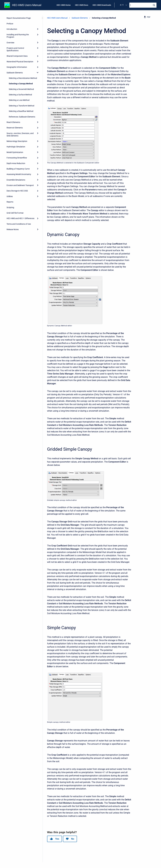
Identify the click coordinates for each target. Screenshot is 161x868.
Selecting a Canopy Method (21, 84)
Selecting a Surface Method (20, 95)
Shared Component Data (17, 56)
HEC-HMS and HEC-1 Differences (20, 218)
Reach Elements (13, 122)
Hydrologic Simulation (16, 147)
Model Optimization (15, 152)
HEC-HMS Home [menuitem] (64, 5)
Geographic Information (17, 67)
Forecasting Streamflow (17, 158)
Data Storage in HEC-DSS (17, 191)
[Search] (143, 5)
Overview (10, 43)
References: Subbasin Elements (22, 117)
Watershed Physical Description (20, 62)
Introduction (12, 29)
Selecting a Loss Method (19, 100)
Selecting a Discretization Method (23, 78)
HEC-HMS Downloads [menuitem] (102, 5)
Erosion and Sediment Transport (20, 185)
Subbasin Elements (15, 73)
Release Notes (13, 229)
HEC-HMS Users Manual (27, 5)
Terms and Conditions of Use (19, 224)
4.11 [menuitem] (122, 5)
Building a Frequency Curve (18, 169)
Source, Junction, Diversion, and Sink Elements (20, 135)
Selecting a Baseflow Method (21, 111)
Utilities (10, 196)
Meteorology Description (17, 141)
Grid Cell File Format (15, 213)
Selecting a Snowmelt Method (21, 89)
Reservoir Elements (15, 128)
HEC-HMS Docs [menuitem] (82, 5)
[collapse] (38, 73)
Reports (10, 202)
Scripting (10, 207)
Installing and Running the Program (18, 36)
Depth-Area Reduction (16, 163)
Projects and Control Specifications (15, 49)
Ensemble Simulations (16, 180)
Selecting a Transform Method (21, 106)
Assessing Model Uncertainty (19, 174)
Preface (10, 24)
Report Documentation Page (19, 18)
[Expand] (38, 29)
